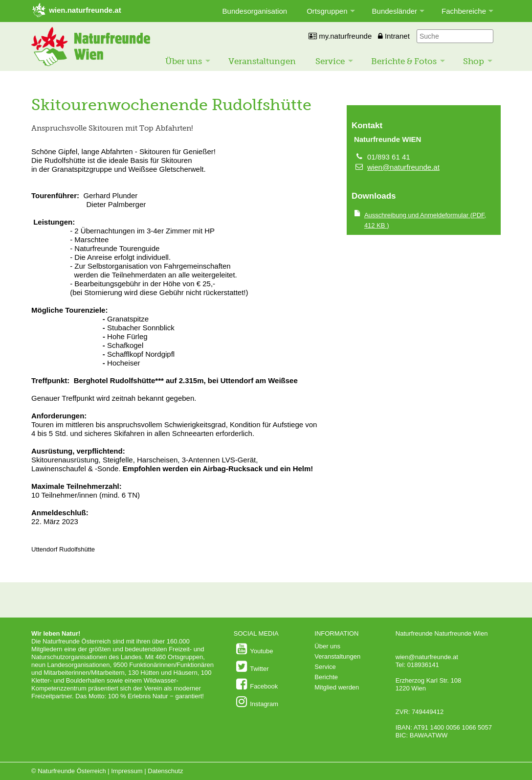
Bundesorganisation (255, 11)
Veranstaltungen (262, 61)
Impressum (127, 771)
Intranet (394, 36)
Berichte (326, 677)
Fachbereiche (464, 11)
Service (330, 61)
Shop (474, 61)
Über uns (184, 61)
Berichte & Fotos (404, 61)
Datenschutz (165, 771)
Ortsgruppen (327, 11)
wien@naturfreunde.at (403, 167)
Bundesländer (395, 11)
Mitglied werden (337, 687)
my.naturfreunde (340, 36)
